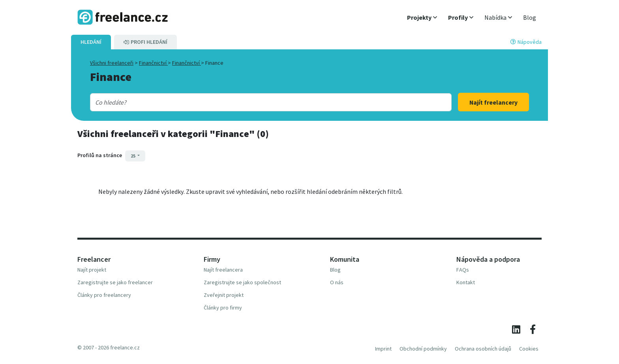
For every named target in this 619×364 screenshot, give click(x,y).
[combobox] (254, 102)
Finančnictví (153, 63)
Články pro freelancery (104, 295)
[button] (422, 17)
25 (133, 156)
